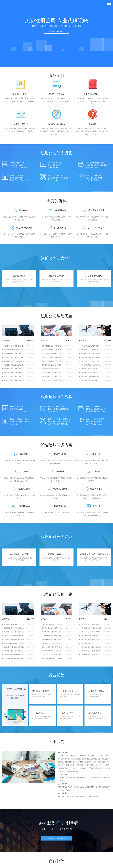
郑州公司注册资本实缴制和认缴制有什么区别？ (14, 351)
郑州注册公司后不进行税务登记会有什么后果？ (14, 635)
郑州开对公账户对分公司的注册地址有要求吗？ (14, 348)
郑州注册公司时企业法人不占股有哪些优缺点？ (14, 367)
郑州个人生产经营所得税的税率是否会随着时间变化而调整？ (91, 374)
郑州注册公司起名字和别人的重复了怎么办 (14, 370)
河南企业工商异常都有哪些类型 (52, 382)
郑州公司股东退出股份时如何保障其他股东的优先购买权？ (53, 367)
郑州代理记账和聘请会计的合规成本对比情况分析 (53, 639)
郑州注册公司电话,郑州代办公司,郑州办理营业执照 (53, 351)
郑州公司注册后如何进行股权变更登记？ (53, 374)
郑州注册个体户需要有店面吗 (13, 355)
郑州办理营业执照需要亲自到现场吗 (14, 382)
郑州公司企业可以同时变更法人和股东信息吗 (14, 627)
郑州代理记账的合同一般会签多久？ (53, 627)
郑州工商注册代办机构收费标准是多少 (14, 631)
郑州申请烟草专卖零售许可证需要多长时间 (14, 646)
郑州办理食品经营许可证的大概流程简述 (14, 359)
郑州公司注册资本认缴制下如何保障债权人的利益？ (91, 378)
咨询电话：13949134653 (57, 843)
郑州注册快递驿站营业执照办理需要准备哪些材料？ (53, 363)
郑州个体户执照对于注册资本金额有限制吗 (53, 359)
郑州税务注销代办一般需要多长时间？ (53, 631)
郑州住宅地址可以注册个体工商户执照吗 (53, 378)
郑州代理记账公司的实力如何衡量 (14, 642)
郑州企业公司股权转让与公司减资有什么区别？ (14, 650)
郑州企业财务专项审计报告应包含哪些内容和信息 (14, 661)
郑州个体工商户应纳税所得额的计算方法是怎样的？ (53, 650)
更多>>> (31, 342)
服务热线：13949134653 (57, 32)
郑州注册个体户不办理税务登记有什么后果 (14, 654)
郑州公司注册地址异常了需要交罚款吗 (14, 378)
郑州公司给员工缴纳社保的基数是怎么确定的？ (53, 646)
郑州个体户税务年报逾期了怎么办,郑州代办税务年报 (53, 635)
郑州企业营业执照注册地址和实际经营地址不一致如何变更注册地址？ (53, 355)
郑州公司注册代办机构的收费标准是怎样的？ (14, 363)
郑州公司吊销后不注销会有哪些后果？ (91, 359)
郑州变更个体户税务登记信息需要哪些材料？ (14, 658)
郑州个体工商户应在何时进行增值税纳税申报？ (14, 639)
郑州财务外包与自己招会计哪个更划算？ (53, 642)
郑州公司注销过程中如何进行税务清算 (91, 367)
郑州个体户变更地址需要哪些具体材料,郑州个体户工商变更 (53, 370)
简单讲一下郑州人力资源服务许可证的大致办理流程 (14, 374)
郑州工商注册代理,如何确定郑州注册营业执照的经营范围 (53, 348)
